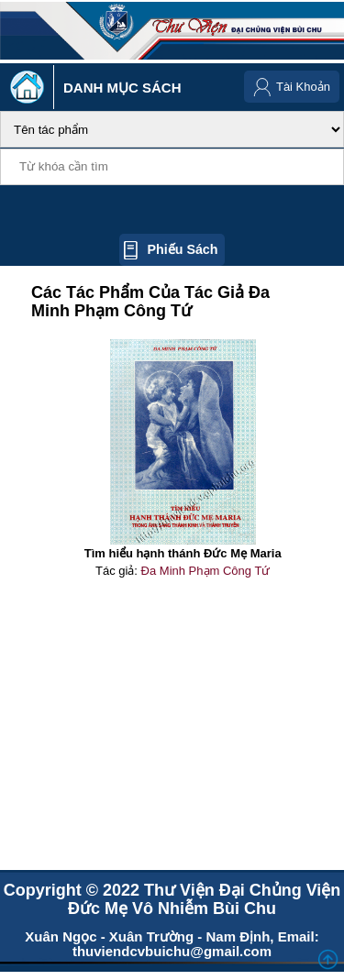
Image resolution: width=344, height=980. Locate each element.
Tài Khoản (303, 87)
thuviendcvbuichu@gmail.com (172, 951)
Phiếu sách (182, 249)
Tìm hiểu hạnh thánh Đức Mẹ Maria (183, 553)
